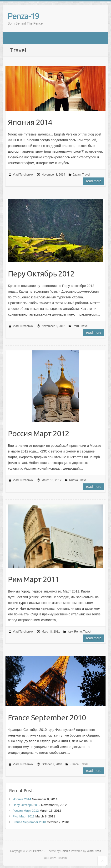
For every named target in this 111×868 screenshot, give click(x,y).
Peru (76, 326)
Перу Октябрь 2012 (41, 274)
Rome (78, 632)
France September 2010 (47, 717)
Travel (86, 175)
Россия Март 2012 (38, 433)
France (74, 764)
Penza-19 (23, 16)
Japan (77, 175)
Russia (73, 480)
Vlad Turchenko (23, 175)
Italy (70, 632)
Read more (94, 181)
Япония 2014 (30, 122)
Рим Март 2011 (33, 579)
